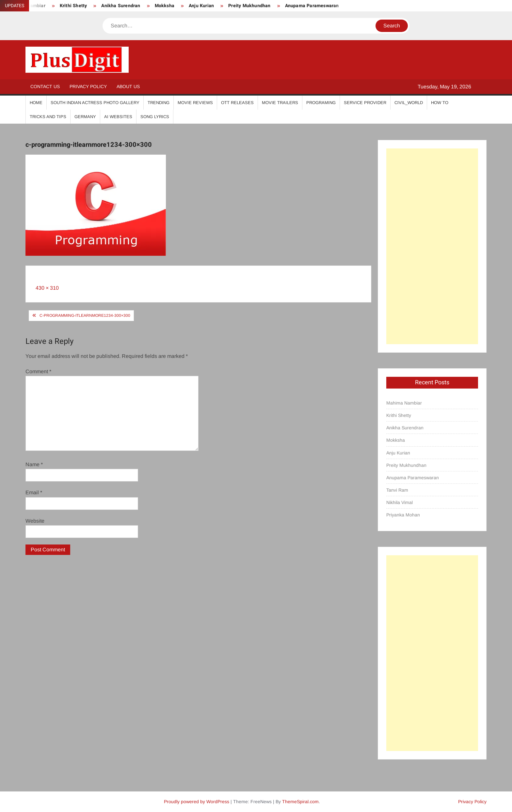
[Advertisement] (432, 246)
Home (36, 103)
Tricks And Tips (48, 117)
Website (35, 521)
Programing (321, 103)
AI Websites (118, 117)
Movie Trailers (280, 103)
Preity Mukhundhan (249, 6)
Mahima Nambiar (404, 403)
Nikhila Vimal (400, 502)
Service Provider (365, 103)
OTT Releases (237, 103)
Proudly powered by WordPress (197, 802)
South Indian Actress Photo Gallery (95, 103)
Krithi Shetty (73, 6)
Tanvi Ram (397, 490)
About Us (128, 86)
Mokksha (165, 6)
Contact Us (45, 86)
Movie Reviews (195, 103)
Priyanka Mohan (403, 515)
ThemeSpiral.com (300, 802)
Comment (38, 371)
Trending (159, 103)
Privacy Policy (88, 86)
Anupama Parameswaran (312, 6)
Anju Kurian (201, 6)
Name (34, 464)
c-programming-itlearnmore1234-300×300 (85, 315)
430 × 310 (47, 288)
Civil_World (409, 103)
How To (440, 103)
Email (34, 492)
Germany (85, 117)
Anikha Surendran (121, 6)
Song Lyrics (155, 117)
